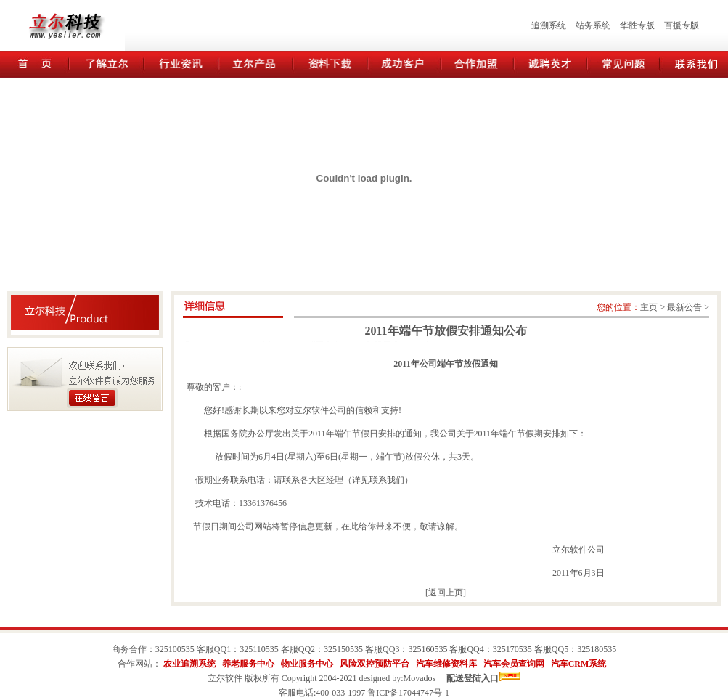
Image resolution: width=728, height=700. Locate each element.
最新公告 (684, 307)
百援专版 (682, 25)
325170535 (512, 649)
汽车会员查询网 (514, 664)
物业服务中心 (307, 664)
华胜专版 (637, 25)
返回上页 (446, 593)
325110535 (259, 649)
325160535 (428, 649)
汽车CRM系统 (579, 664)
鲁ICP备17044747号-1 (408, 693)
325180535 (597, 649)
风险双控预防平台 (375, 664)
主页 (649, 307)
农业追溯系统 (189, 664)
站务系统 (593, 25)
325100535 (175, 649)
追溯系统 (549, 25)
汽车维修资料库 (446, 664)
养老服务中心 (248, 664)
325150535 (343, 649)
